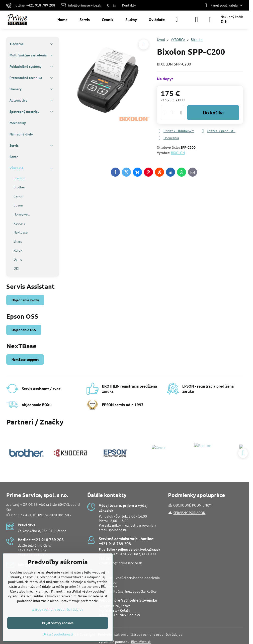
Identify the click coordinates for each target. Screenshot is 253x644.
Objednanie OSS (24, 330)
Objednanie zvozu (25, 300)
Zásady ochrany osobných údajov (157, 634)
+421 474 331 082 (32, 550)
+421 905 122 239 (126, 615)
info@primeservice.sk (125, 563)
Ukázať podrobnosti (58, 634)
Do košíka (213, 113)
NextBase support (25, 360)
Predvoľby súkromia (113, 634)
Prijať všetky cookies (58, 623)
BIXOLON (178, 153)
